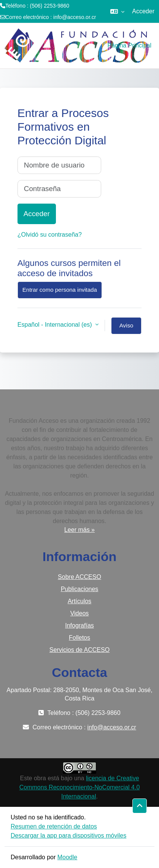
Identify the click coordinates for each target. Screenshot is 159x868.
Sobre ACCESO (79, 577)
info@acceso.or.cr (75, 17)
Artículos (79, 601)
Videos (80, 613)
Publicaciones (80, 589)
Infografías (79, 625)
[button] (117, 11)
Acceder (143, 11)
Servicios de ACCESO (79, 650)
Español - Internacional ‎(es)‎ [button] (56, 325)
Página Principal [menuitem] (129, 45)
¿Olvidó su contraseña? (50, 235)
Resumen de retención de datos (54, 826)
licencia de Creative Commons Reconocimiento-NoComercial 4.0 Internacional (80, 787)
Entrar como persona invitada (60, 290)
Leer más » (79, 530)
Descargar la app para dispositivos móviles (68, 836)
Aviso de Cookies (126, 328)
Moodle (67, 857)
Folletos (79, 638)
